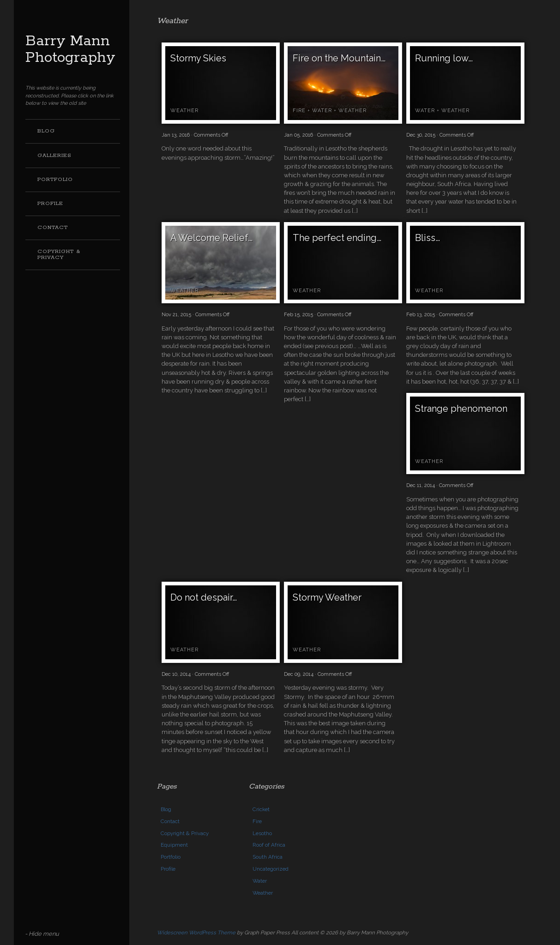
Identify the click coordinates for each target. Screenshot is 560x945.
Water (322, 111)
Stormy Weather (327, 597)
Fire (299, 111)
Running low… (444, 58)
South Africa (268, 857)
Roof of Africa (269, 845)
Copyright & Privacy (59, 255)
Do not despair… (204, 597)
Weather (184, 111)
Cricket (261, 809)
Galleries (54, 156)
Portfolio (55, 180)
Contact (53, 228)
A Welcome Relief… (211, 238)
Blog (46, 131)
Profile (50, 204)
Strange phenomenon (461, 409)
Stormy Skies (198, 58)
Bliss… (428, 238)
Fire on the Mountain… (339, 58)
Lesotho (262, 833)
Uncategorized (271, 869)
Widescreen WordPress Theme (196, 933)
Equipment (174, 845)
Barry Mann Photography (70, 50)
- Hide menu (42, 934)
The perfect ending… (337, 238)
